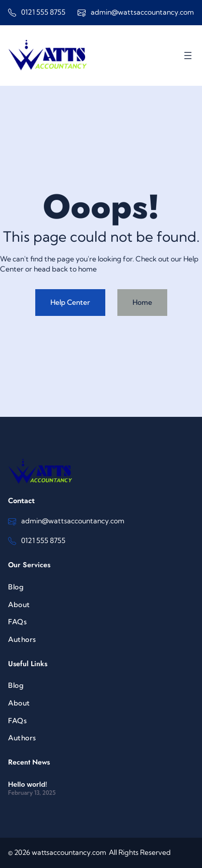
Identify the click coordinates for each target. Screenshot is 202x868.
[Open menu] (188, 56)
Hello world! (27, 784)
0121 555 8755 (43, 12)
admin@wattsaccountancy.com (142, 12)
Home (142, 302)
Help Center (70, 302)
